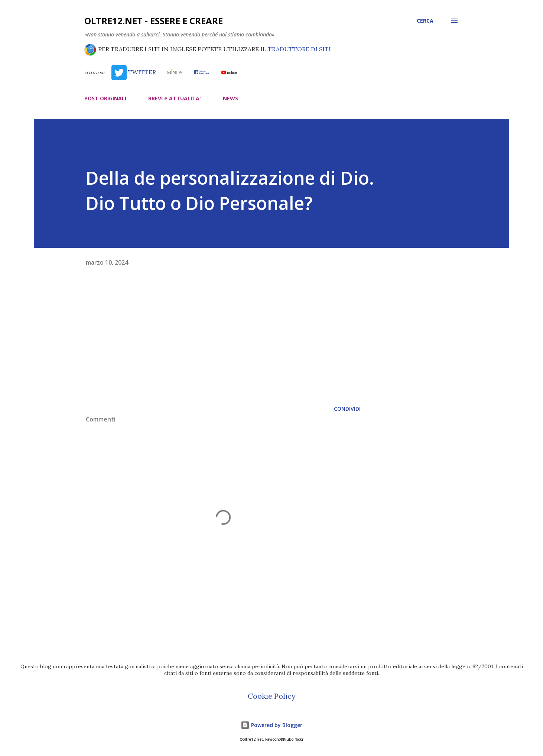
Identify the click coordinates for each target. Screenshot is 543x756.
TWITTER (134, 72)
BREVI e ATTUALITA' (175, 98)
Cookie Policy (272, 696)
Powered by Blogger (271, 725)
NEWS (230, 98)
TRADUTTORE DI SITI (299, 49)
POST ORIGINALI (105, 98)
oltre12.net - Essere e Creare (154, 21)
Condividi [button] (347, 409)
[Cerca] (425, 21)
